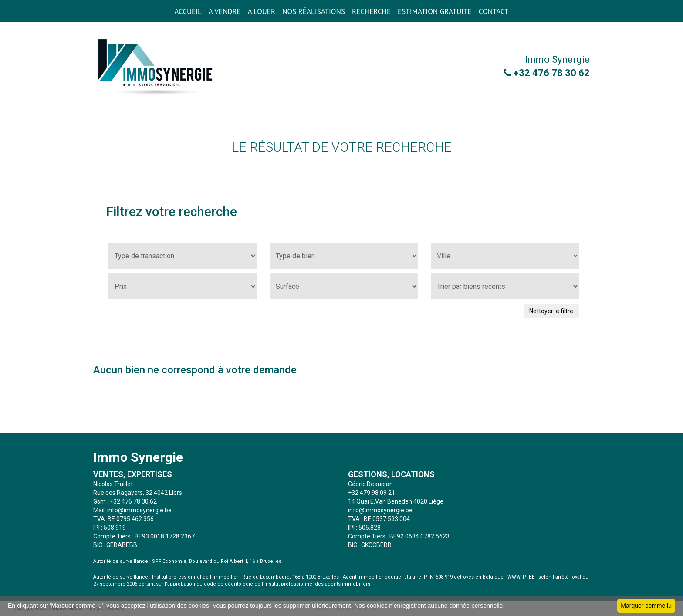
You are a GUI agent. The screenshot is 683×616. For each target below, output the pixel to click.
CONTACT (494, 11)
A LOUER (262, 11)
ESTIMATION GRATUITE (435, 11)
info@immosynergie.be (139, 510)
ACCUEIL (188, 11)
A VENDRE (225, 11)
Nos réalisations (314, 11)
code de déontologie (228, 584)
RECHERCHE (371, 11)
